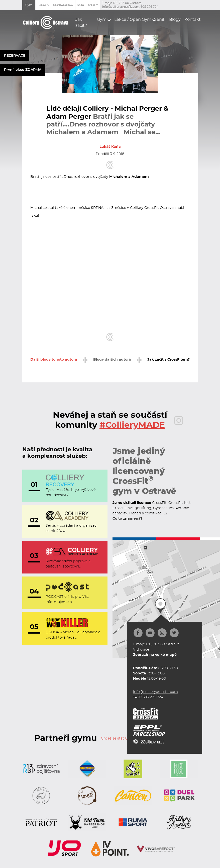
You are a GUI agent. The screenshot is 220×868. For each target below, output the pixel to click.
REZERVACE (15, 56)
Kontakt (191, 20)
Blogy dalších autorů (112, 360)
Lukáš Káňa (110, 147)
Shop (81, 5)
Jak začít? (81, 23)
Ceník (158, 20)
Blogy (174, 20)
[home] (46, 23)
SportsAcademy (63, 5)
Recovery (43, 5)
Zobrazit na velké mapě (155, 655)
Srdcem (93, 5)
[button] (102, 20)
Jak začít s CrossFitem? (169, 360)
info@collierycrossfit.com (121, 7)
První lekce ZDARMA (23, 70)
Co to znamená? (127, 519)
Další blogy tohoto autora (54, 360)
